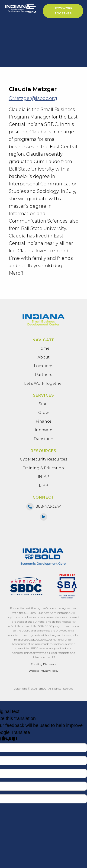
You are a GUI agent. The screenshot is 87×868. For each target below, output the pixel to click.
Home (43, 348)
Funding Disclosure (44, 664)
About (44, 357)
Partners (43, 375)
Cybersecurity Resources (43, 459)
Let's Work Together (63, 11)
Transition (43, 439)
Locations (43, 366)
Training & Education (43, 468)
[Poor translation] (11, 739)
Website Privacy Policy (43, 671)
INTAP (43, 477)
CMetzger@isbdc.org (33, 98)
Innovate (43, 430)
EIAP (43, 485)
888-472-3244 (49, 506)
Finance (44, 421)
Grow (43, 413)
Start (43, 404)
